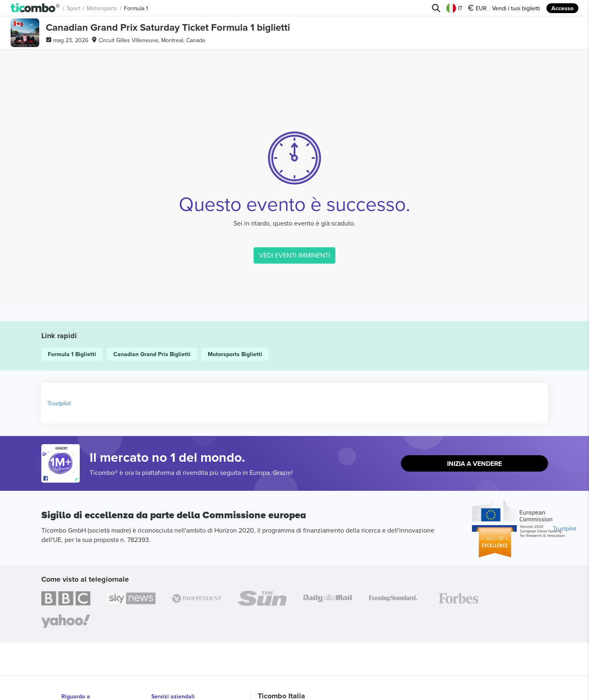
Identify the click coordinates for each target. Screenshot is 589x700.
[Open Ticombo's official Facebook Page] (62, 479)
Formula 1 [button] (136, 8)
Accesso (562, 8)
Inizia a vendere (474, 464)
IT (454, 8)
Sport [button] (73, 8)
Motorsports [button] (102, 8)
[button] (35, 8)
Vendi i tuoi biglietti (516, 8)
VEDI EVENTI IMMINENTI (294, 255)
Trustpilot (59, 403)
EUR (477, 8)
